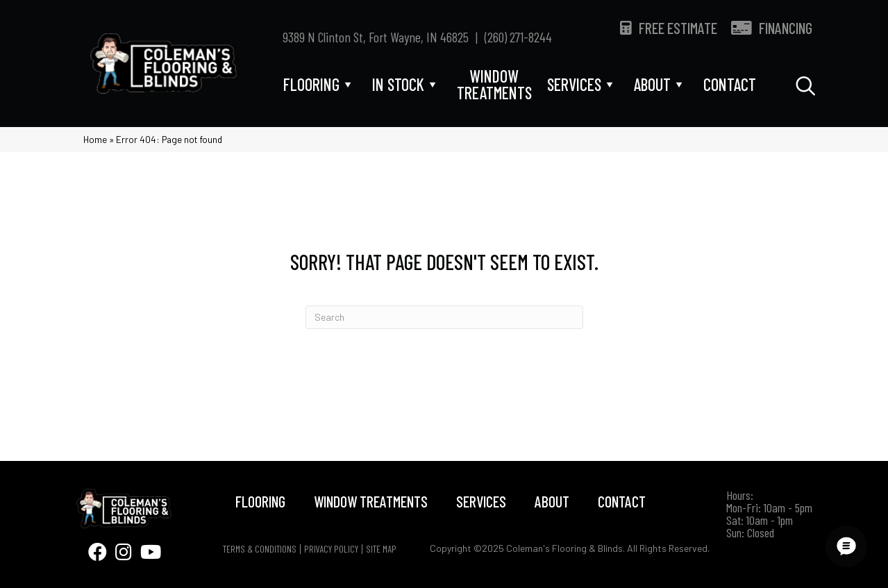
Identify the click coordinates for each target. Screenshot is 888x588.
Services (481, 501)
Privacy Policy (331, 549)
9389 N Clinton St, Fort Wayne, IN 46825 (376, 37)
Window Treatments (371, 501)
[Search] (444, 317)
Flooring (260, 501)
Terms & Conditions (260, 549)
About (552, 501)
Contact (622, 501)
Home (95, 139)
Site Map (381, 549)
